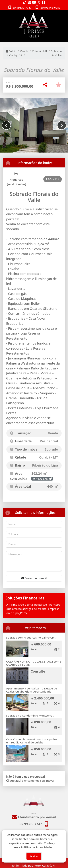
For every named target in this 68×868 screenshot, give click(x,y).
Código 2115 (17, 55)
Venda (24, 51)
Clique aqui (14, 781)
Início (11, 51)
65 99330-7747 (22, 7)
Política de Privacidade (36, 847)
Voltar (57, 55)
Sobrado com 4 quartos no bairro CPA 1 (32, 637)
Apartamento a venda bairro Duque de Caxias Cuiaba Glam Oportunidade (32, 690)
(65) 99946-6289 (50, 7)
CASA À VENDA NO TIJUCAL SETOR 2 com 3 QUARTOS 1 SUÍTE (34, 663)
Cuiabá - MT (40, 51)
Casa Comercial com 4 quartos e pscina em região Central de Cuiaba (32, 741)
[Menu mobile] (34, 26)
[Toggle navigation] (58, 15)
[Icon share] (25, 2)
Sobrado (56, 51)
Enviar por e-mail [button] (34, 578)
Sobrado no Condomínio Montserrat (30, 715)
